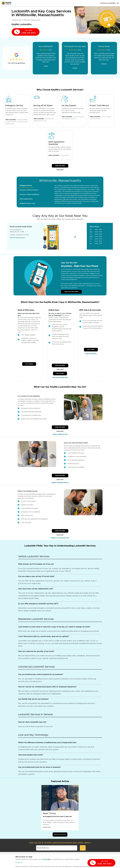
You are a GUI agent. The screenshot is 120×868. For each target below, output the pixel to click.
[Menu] (118, 3)
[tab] (26, 186)
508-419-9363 (14, 238)
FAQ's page (47, 859)
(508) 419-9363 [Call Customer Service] (60, 166)
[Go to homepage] (7, 3)
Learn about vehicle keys (60, 378)
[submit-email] (83, 848)
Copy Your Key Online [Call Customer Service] (71, 292)
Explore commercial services (60, 538)
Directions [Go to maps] (22, 238)
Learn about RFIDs (91, 354)
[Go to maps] (73, 236)
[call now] (26, 32)
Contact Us (19, 863)
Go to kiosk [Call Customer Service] (29, 364)
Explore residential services (60, 483)
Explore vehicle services (60, 434)
